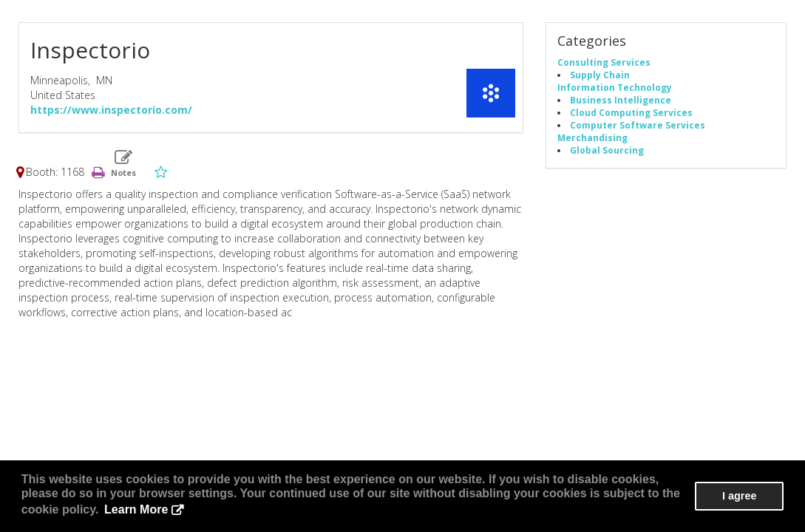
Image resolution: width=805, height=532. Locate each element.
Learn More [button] (136, 509)
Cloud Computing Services (631, 112)
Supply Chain (600, 75)
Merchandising (592, 137)
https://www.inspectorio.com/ (111, 110)
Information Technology (615, 87)
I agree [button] (739, 496)
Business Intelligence (621, 100)
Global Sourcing (607, 150)
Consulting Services (604, 62)
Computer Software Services (638, 125)
